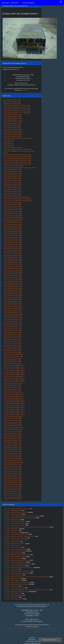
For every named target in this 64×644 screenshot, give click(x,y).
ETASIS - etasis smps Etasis (13, 542)
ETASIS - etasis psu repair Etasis (14, 595)
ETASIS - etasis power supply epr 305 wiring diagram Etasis (21, 518)
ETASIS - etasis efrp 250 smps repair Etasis (17, 512)
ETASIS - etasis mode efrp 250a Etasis (15, 557)
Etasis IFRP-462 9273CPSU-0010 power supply (17, 149)
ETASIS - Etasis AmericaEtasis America (16, 521)
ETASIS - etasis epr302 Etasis (13, 579)
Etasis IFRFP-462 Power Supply (13, 484)
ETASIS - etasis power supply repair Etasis (16, 538)
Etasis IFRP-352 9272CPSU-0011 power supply (17, 138)
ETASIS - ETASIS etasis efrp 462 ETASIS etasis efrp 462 (20, 536)
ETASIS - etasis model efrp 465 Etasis (15, 551)
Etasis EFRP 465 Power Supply (13, 210)
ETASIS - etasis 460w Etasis (13, 533)
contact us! (25, 90)
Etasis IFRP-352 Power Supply (13, 206)
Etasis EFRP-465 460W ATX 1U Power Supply (17, 105)
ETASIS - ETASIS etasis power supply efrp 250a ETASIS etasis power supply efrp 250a (27, 577)
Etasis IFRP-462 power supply (12, 124)
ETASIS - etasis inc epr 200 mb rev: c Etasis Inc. (18, 509)
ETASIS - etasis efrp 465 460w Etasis (15, 566)
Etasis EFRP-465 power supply (13, 115)
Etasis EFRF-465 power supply (13, 169)
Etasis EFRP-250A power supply (13, 120)
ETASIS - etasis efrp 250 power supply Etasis (17, 534)
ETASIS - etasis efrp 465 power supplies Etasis (17, 573)
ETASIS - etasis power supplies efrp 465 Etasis (17, 560)
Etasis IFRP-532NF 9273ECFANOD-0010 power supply (20, 168)
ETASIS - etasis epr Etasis (12, 545)
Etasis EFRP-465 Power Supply (13, 215)
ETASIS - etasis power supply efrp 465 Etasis (17, 592)
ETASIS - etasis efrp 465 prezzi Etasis (15, 540)
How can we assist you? (50, 640)
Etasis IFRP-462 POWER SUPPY (13, 395)
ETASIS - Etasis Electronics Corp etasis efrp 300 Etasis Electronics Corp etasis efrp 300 (28, 527)
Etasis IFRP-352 (9, 140)
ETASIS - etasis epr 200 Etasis (13, 558)
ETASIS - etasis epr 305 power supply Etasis (17, 584)
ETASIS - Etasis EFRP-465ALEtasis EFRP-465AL (18, 571)
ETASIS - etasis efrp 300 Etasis (14, 510)
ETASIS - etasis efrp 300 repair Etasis (15, 544)
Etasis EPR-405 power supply (12, 100)
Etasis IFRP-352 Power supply (13, 250)
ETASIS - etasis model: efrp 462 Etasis (15, 523)
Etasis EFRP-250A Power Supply (13, 208)
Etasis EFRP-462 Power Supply (13, 294)
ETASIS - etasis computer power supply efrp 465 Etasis (19, 568)
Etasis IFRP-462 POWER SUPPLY (14, 376)
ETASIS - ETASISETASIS (12, 529)
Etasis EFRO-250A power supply (13, 166)
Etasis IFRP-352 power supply (12, 175)
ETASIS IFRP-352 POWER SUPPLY (14, 402)
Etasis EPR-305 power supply (12, 102)
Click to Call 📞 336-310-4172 (10, 3)
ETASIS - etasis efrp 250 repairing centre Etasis (18, 555)
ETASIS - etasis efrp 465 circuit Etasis (15, 525)
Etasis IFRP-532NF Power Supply (13, 219)
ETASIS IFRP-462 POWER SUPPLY (14, 365)
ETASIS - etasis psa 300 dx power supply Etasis (18, 582)
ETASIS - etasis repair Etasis (13, 520)
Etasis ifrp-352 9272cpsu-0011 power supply (16, 197)
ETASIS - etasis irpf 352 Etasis (13, 593)
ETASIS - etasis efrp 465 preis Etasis (15, 588)
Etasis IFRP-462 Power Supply (13, 221)
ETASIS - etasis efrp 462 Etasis (14, 553)
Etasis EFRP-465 (9, 144)
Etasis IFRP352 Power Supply (12, 334)
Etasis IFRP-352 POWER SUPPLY (14, 398)
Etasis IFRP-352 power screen (13, 391)
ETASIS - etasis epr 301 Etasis (13, 514)
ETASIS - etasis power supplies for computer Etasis (19, 564)
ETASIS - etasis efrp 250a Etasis (14, 575)
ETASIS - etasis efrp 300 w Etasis (14, 599)
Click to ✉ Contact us (29, 3)
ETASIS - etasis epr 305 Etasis (13, 580)
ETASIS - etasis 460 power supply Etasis (16, 549)
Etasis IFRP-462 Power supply (13, 363)
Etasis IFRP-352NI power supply (13, 384)
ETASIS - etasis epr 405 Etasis (13, 547)
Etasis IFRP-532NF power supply (13, 354)
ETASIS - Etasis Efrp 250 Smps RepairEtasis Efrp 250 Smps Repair (23, 516)
